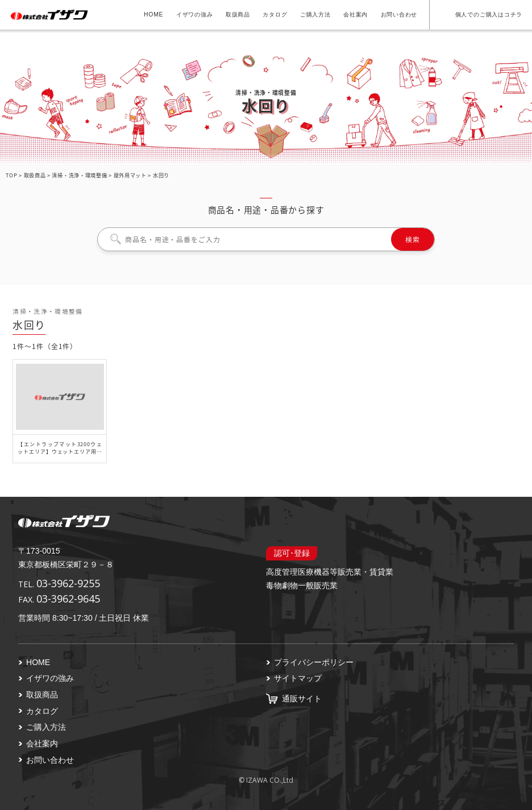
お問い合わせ (399, 14)
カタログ (275, 14)
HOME (153, 14)
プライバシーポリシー (314, 662)
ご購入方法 (315, 14)
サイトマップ (298, 678)
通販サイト (302, 699)
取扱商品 (238, 14)
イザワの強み (195, 14)
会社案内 (356, 14)
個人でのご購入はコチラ (489, 14)
